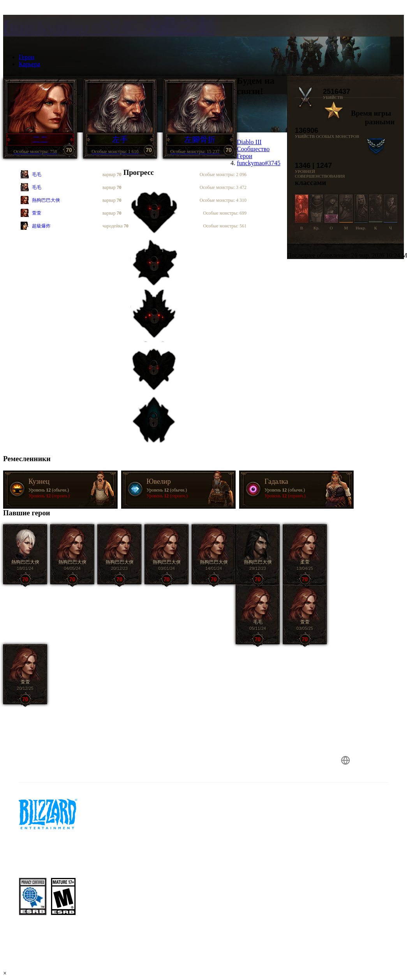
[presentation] (33, 35)
